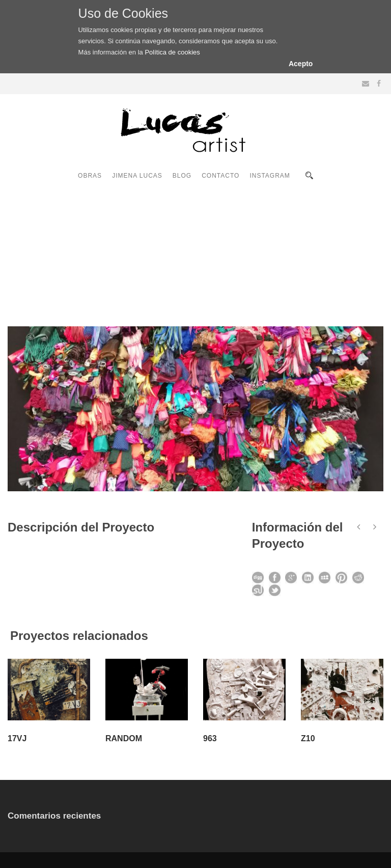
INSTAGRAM (270, 176)
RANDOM (124, 738)
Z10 (308, 738)
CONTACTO (220, 176)
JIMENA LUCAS (137, 176)
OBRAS (90, 176)
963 (210, 738)
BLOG (182, 176)
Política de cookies (172, 52)
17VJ (17, 738)
